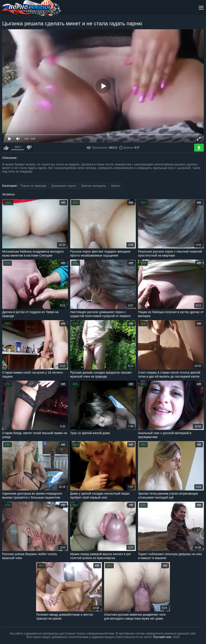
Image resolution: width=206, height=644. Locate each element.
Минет (115, 186)
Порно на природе (33, 186)
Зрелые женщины (94, 186)
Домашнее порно (64, 186)
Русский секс (162, 637)
